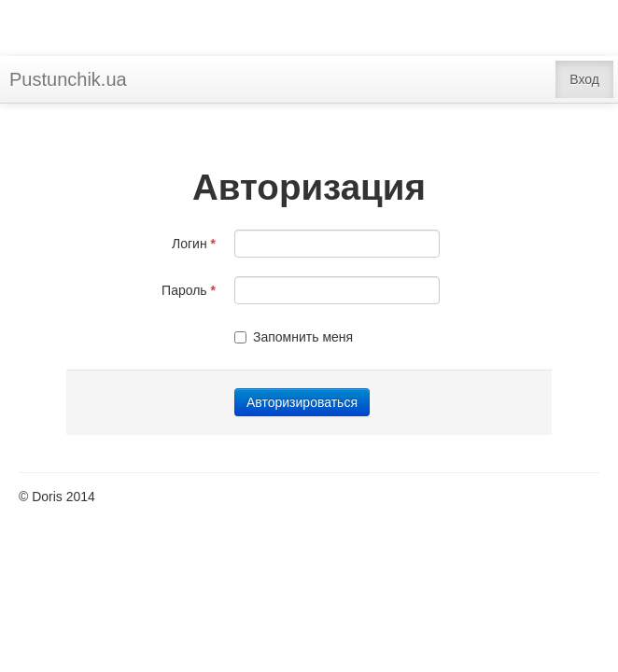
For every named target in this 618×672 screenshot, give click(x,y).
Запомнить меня (294, 337)
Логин (194, 244)
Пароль (189, 290)
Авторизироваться (302, 402)
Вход (584, 79)
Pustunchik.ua (68, 79)
